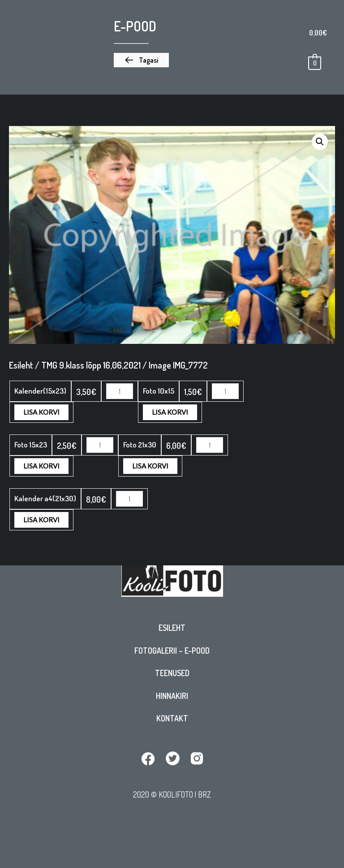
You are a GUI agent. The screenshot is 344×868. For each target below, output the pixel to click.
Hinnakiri (172, 698)
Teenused (172, 675)
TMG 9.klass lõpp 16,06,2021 (91, 365)
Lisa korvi (170, 391)
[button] (141, 60)
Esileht (172, 630)
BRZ (204, 796)
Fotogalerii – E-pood (172, 653)
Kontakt (172, 720)
